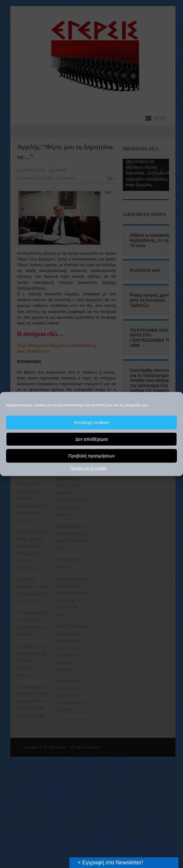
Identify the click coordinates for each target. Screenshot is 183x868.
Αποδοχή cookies (91, 422)
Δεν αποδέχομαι (91, 439)
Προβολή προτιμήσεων (92, 456)
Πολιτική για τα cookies (88, 468)
